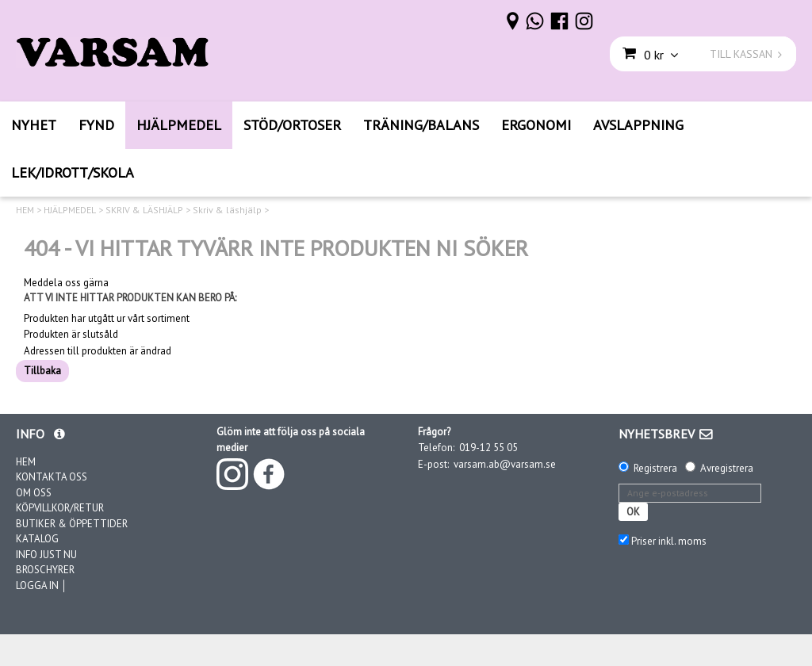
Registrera (655, 468)
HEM (25, 210)
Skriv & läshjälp (227, 210)
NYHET (34, 125)
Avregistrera (727, 468)
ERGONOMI (536, 125)
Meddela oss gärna (66, 283)
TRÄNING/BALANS (421, 125)
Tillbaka (42, 371)
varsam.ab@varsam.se (505, 464)
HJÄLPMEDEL (179, 125)
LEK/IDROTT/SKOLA (73, 172)
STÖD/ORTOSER (292, 125)
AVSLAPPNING (638, 125)
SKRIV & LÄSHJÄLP (144, 210)
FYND (96, 125)
